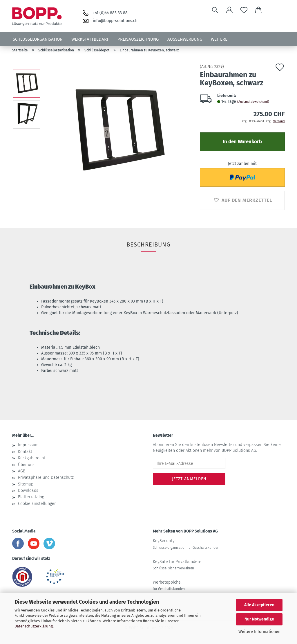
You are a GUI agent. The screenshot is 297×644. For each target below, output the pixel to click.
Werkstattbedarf (90, 39)
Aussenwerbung (185, 39)
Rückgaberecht (32, 458)
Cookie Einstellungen (37, 504)
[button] (229, 10)
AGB (22, 471)
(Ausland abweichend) (253, 102)
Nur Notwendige (259, 619)
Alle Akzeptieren (259, 605)
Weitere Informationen (259, 632)
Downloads (28, 491)
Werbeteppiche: (169, 585)
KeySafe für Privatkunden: (177, 565)
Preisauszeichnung (138, 39)
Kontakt (25, 452)
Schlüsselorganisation (38, 39)
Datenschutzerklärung (34, 626)
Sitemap (26, 484)
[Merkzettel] (244, 10)
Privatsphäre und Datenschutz (46, 477)
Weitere (219, 39)
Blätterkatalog (31, 497)
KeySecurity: (186, 544)
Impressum (28, 445)
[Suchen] (215, 10)
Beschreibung (148, 244)
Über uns (26, 465)
